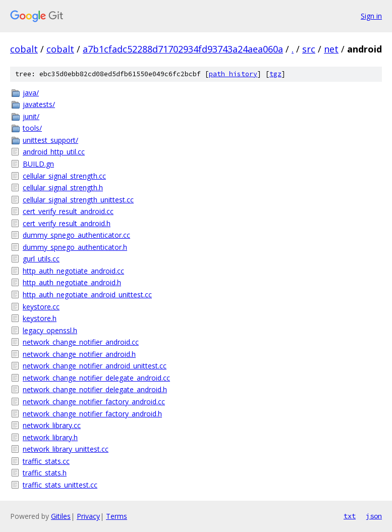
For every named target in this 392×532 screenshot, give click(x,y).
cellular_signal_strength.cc (64, 176)
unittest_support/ (50, 140)
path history (233, 74)
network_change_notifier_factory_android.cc (94, 402)
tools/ (32, 128)
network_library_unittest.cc (66, 449)
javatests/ (39, 104)
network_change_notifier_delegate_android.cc (96, 378)
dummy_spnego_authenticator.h (75, 247)
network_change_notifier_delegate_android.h (95, 389)
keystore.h (40, 318)
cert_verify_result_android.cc (68, 211)
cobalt (24, 49)
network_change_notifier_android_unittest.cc (95, 366)
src (309, 49)
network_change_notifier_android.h (79, 354)
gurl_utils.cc (41, 259)
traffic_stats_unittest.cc (60, 485)
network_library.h (50, 437)
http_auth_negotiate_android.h (72, 282)
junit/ (31, 116)
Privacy (88, 516)
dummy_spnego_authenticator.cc (76, 235)
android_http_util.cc (54, 152)
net (331, 49)
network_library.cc (52, 425)
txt (350, 516)
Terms (117, 516)
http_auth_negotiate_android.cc (73, 271)
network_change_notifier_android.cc (81, 342)
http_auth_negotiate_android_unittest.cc (87, 295)
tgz (275, 74)
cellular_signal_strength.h (63, 188)
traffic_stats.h (45, 473)
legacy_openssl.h (50, 330)
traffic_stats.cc (46, 461)
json (374, 516)
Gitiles (61, 516)
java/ (31, 93)
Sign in (371, 16)
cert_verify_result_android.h (67, 223)
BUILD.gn (38, 164)
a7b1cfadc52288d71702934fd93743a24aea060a (183, 49)
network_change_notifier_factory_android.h (92, 414)
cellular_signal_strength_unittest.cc (78, 200)
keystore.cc (41, 307)
